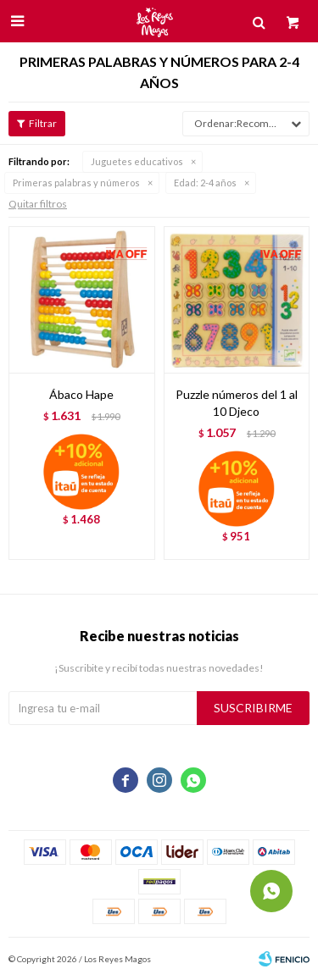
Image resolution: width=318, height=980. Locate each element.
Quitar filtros (38, 204)
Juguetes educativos (137, 161)
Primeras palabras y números (76, 183)
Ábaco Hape (81, 394)
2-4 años (205, 183)
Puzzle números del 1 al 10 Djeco (237, 403)
